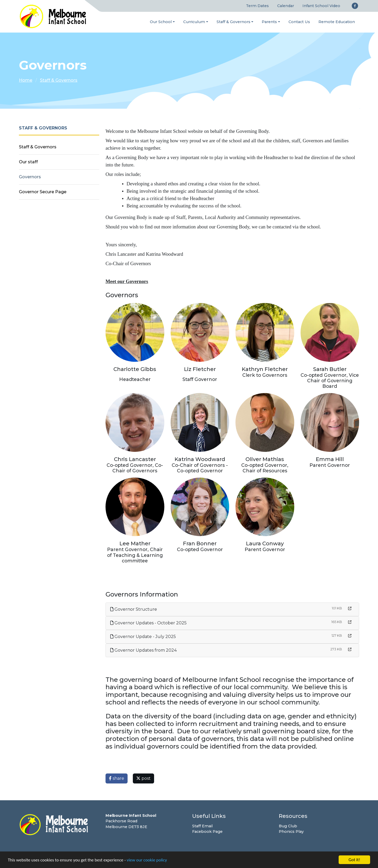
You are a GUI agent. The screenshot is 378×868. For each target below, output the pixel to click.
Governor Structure (134, 609)
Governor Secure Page (43, 192)
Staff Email (202, 826)
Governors (30, 177)
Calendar (286, 6)
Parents (269, 22)
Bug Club (288, 826)
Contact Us (299, 22)
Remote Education (337, 22)
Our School (161, 22)
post (143, 778)
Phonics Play (291, 832)
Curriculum (194, 22)
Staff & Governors (233, 22)
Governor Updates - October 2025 (148, 623)
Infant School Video (321, 6)
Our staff (28, 162)
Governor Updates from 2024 (143, 650)
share (117, 778)
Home (26, 80)
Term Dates (257, 6)
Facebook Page (207, 832)
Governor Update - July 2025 (143, 637)
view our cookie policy (147, 860)
